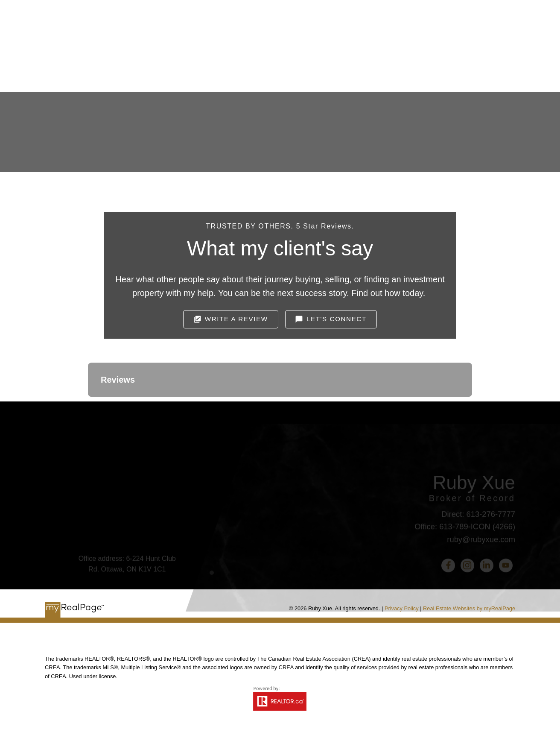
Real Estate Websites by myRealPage (469, 608)
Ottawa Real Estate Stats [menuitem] (420, 68)
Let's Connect (337, 319)
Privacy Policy (402, 608)
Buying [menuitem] (227, 68)
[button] (230, 319)
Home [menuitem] (98, 68)
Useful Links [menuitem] (357, 68)
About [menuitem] (131, 68)
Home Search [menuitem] (287, 68)
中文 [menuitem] (465, 68)
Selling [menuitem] (179, 68)
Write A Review (236, 319)
